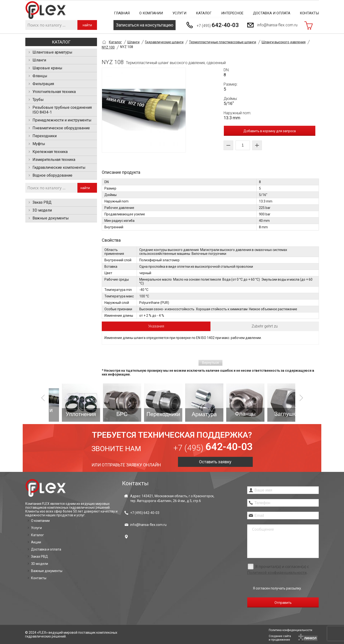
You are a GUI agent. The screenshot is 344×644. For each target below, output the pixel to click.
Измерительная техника (54, 160)
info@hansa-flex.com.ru (277, 25)
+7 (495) (218, 25)
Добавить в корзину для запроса (270, 131)
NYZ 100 (108, 47)
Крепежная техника (50, 152)
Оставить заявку (215, 462)
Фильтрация (43, 84)
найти (87, 25)
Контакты (309, 13)
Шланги (39, 60)
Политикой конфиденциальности (277, 573)
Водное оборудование (52, 175)
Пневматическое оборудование (61, 128)
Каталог (204, 13)
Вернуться (210, 363)
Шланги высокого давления (284, 42)
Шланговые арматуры (52, 52)
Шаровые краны (47, 68)
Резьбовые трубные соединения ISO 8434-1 (62, 110)
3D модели (42, 210)
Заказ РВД (42, 202)
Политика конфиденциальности (290, 630)
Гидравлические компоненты (59, 167)
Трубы (38, 100)
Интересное (232, 13)
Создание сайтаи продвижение (280, 638)
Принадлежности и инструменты (62, 120)
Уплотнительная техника (54, 92)
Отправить (283, 603)
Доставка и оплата (272, 13)
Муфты (39, 144)
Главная (122, 13)
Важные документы (51, 218)
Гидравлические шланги (164, 42)
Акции (36, 542)
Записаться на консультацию (145, 25)
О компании (151, 13)
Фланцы (40, 76)
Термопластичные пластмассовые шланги (223, 42)
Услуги (179, 13)
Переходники (45, 136)
